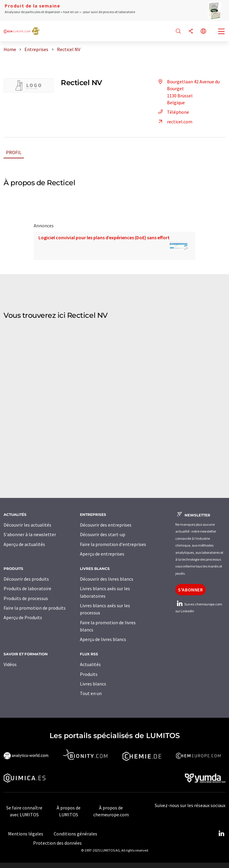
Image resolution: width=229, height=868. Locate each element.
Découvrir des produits (26, 579)
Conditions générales (75, 834)
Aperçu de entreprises (102, 554)
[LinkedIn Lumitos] (221, 834)
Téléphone (173, 112)
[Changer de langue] (203, 32)
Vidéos (10, 664)
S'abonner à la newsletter (30, 534)
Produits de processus (26, 598)
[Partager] (191, 32)
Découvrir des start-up (103, 534)
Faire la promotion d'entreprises (113, 544)
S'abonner (191, 590)
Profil (14, 152)
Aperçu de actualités (24, 544)
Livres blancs (93, 684)
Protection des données (57, 843)
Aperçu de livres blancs (103, 639)
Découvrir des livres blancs (107, 579)
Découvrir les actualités (27, 525)
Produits (89, 674)
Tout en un (91, 693)
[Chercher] (178, 32)
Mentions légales (26, 834)
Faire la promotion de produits (35, 608)
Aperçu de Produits (23, 617)
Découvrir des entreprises (106, 525)
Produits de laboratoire (27, 588)
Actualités (90, 664)
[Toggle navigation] (222, 32)
